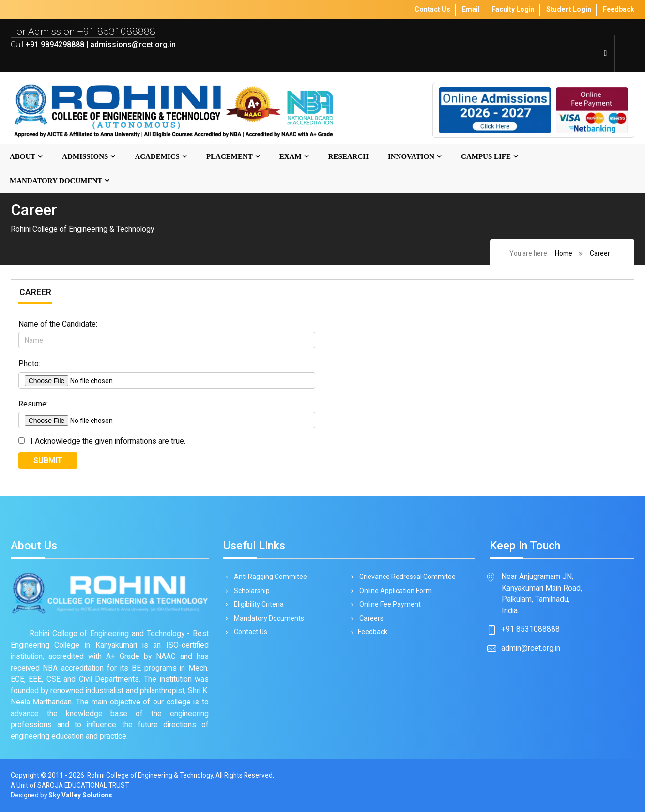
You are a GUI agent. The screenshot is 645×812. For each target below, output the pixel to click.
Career (600, 253)
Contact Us (249, 632)
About (23, 156)
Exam (291, 156)
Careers (370, 618)
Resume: (33, 404)
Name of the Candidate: (58, 324)
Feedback (372, 632)
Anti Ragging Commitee (269, 577)
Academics (157, 156)
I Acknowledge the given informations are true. (106, 441)
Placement (230, 156)
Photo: (29, 364)
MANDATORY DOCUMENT (56, 181)
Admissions (85, 156)
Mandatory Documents (267, 618)
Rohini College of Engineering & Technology (150, 775)
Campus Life (486, 156)
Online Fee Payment (388, 604)
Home (564, 253)
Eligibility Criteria (257, 604)
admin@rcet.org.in (531, 648)
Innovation (411, 156)
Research (348, 156)
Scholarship (250, 591)
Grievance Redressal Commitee (406, 577)
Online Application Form (394, 591)
